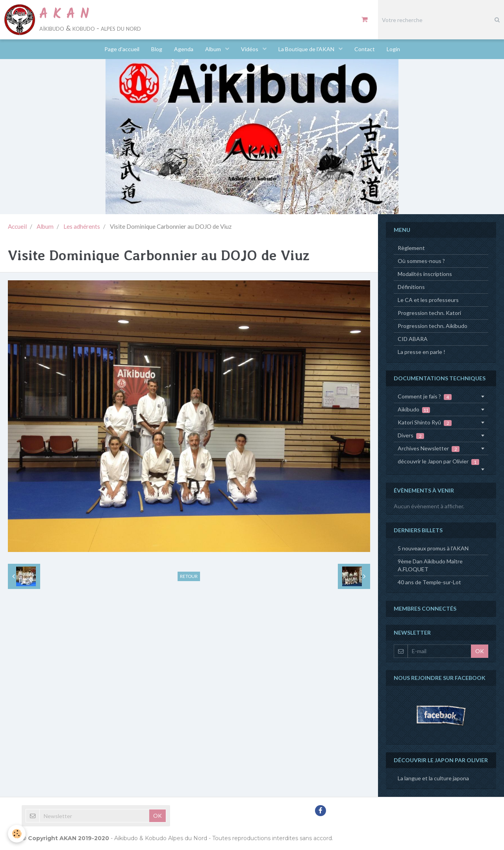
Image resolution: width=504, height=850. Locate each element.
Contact (365, 49)
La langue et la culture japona (433, 778)
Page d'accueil (122, 49)
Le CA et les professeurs (428, 300)
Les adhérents (82, 226)
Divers (411, 435)
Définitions (411, 287)
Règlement (411, 248)
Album (214, 49)
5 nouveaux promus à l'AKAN (433, 548)
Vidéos (250, 49)
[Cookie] (17, 834)
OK (480, 651)
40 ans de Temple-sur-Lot (429, 582)
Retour (189, 576)
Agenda (184, 49)
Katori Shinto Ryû (425, 422)
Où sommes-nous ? (421, 261)
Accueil (17, 226)
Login (393, 49)
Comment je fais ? (425, 396)
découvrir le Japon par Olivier (438, 461)
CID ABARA (413, 339)
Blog (157, 49)
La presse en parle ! (422, 352)
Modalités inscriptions (425, 274)
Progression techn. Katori (429, 313)
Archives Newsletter (429, 448)
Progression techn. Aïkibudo (433, 326)
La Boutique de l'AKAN (307, 49)
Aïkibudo (414, 409)
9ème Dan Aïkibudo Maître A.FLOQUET (430, 565)
